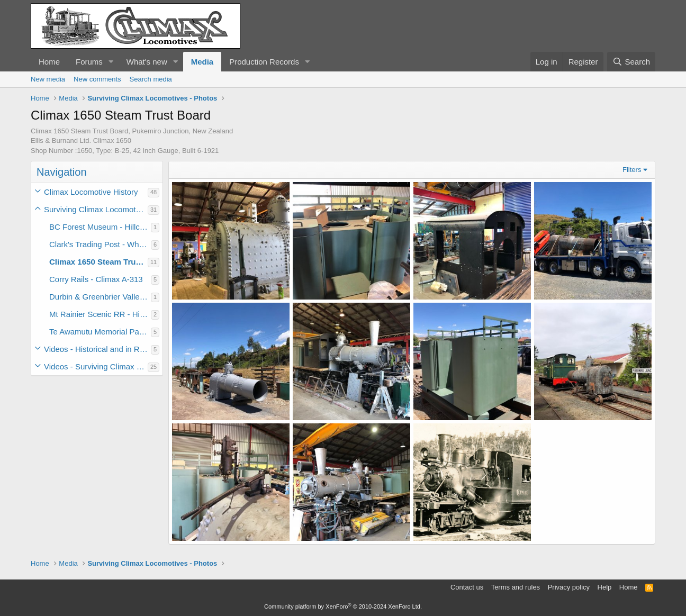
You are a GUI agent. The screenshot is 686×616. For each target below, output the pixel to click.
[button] (111, 62)
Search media (151, 79)
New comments (97, 79)
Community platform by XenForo (343, 606)
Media (202, 62)
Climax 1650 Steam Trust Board (98, 262)
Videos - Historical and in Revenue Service (97, 349)
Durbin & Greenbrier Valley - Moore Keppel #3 (100, 297)
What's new (147, 62)
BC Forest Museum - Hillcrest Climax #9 (100, 227)
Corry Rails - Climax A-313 (96, 279)
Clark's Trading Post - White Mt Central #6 (100, 244)
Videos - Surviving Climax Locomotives (96, 366)
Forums (89, 62)
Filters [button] (632, 170)
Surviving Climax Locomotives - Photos (96, 209)
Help (605, 587)
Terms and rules (516, 587)
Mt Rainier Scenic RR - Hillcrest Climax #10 (100, 314)
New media (48, 79)
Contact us (467, 587)
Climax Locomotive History (91, 192)
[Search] (631, 62)
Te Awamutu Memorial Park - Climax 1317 (100, 332)
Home (49, 62)
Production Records (264, 62)
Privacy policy (569, 587)
